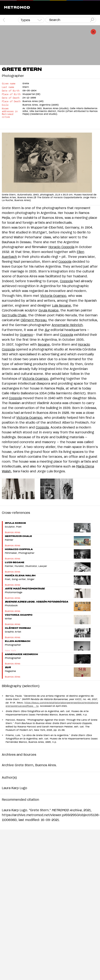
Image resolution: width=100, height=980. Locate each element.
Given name (9, 84)
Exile (5, 105)
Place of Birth (11, 94)
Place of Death (11, 101)
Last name (8, 87)
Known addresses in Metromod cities (10, 113)
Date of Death (11, 98)
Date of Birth (11, 91)
